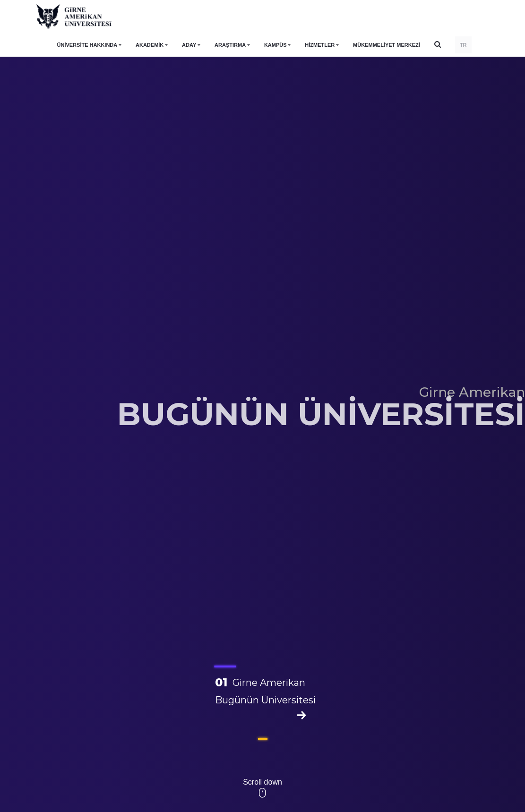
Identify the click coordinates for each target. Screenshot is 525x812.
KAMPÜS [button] (275, 45)
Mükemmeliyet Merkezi (387, 45)
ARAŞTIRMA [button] (230, 45)
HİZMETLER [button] (320, 45)
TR (463, 45)
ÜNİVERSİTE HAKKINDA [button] (87, 45)
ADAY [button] (189, 45)
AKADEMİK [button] (150, 45)
